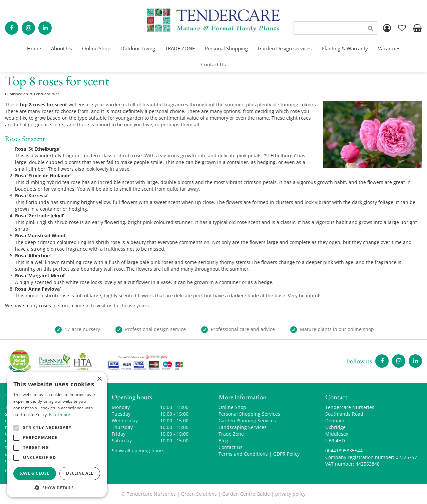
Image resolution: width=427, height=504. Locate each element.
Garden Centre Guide (246, 494)
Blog (223, 440)
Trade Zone (231, 434)
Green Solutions (199, 494)
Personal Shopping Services (249, 414)
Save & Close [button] (35, 473)
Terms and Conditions (243, 454)
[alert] (57, 435)
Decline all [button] (80, 473)
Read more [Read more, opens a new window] (60, 414)
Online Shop (232, 407)
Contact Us (231, 447)
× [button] (99, 379)
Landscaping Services (243, 427)
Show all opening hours (138, 450)
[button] (57, 487)
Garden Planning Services (247, 420)
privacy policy (290, 494)
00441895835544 (344, 450)
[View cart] (417, 28)
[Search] (335, 28)
